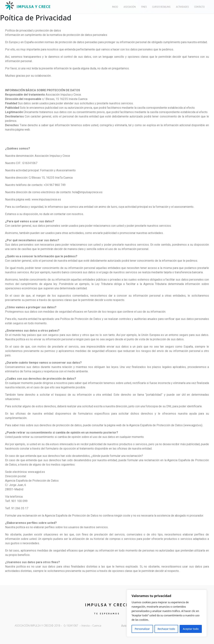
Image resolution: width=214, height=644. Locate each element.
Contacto (199, 7)
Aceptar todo (191, 629)
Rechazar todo (166, 629)
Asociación (130, 7)
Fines (144, 7)
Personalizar (142, 629)
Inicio (115, 7)
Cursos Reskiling (161, 7)
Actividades (182, 7)
